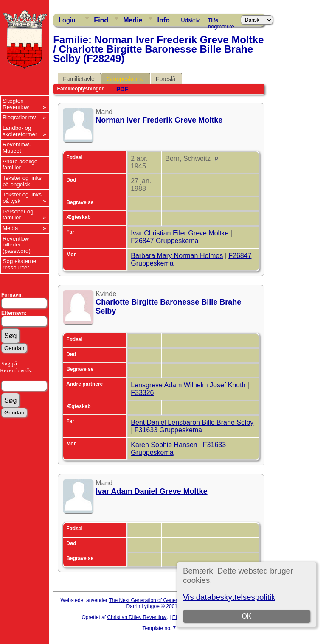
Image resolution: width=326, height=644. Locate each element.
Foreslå (166, 79)
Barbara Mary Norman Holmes (177, 256)
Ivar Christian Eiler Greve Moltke (180, 233)
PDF (122, 89)
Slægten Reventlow (16, 104)
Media (10, 228)
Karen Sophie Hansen (164, 445)
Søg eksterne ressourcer (19, 264)
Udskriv (190, 20)
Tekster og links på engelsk (22, 181)
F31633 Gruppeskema (168, 430)
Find (101, 20)
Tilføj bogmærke (221, 22)
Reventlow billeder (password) (17, 245)
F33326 (142, 393)
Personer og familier (18, 215)
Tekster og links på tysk (22, 198)
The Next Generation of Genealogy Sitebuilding (162, 600)
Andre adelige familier (20, 165)
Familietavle (79, 79)
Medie (133, 20)
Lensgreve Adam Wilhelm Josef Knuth (188, 385)
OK (246, 616)
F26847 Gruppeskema (164, 241)
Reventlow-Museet (17, 148)
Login (67, 20)
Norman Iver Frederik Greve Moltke (159, 120)
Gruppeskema (125, 79)
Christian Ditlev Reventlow (137, 617)
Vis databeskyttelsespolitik (229, 597)
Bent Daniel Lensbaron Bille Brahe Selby (192, 422)
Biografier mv (19, 117)
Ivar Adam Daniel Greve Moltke (151, 491)
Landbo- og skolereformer (20, 131)
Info (163, 20)
